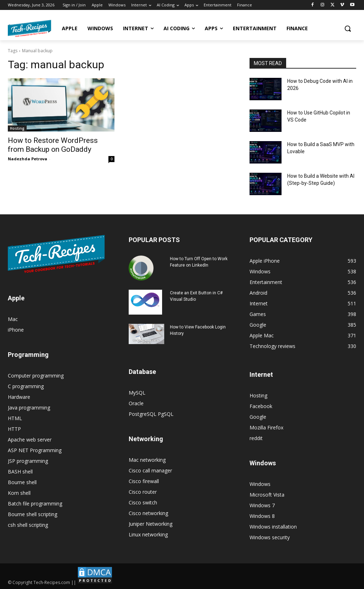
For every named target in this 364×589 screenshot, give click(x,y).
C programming (26, 386)
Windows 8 (262, 516)
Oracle (136, 403)
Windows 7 (262, 505)
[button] (348, 28)
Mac (13, 319)
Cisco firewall (144, 481)
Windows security (270, 537)
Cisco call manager (150, 470)
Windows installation (273, 527)
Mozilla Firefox (266, 427)
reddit (256, 438)
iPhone (16, 330)
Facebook (261, 406)
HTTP (14, 429)
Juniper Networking (151, 524)
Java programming (29, 408)
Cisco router (143, 492)
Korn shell (19, 493)
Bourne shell (22, 482)
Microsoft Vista (267, 495)
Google (258, 417)
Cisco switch (143, 502)
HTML (15, 418)
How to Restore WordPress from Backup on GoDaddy (53, 145)
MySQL (137, 393)
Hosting (17, 128)
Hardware (19, 397)
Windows (260, 484)
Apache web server (30, 440)
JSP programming (28, 461)
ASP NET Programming (35, 450)
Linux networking (148, 534)
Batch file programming (35, 504)
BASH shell (20, 472)
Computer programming (36, 376)
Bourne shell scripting (33, 514)
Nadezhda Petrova (28, 159)
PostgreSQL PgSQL (151, 414)
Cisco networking (148, 513)
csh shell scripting (28, 525)
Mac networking (147, 460)
